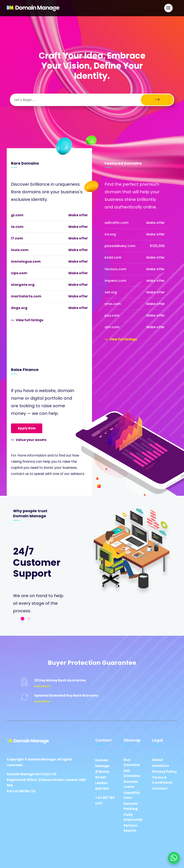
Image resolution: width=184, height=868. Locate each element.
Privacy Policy (164, 772)
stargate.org (23, 285)
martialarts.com (26, 296)
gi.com (17, 215)
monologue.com (26, 261)
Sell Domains (132, 773)
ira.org (110, 234)
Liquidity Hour (132, 795)
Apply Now (27, 428)
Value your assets (31, 440)
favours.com (115, 269)
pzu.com (112, 315)
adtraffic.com (117, 223)
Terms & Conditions (162, 780)
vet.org (111, 292)
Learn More (42, 686)
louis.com (20, 250)
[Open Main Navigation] (168, 8)
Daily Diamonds (133, 817)
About (158, 760)
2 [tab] (29, 619)
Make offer (78, 215)
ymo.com (113, 304)
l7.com (17, 238)
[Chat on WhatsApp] (174, 858)
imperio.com (115, 281)
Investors (160, 766)
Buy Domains (132, 762)
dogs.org (19, 308)
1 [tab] (23, 619)
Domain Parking (131, 806)
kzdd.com (113, 257)
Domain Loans (131, 784)
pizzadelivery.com (120, 246)
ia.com (17, 227)
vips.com (19, 273)
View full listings (30, 320)
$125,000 (157, 246)
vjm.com (112, 327)
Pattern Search (131, 828)
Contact (160, 788)
